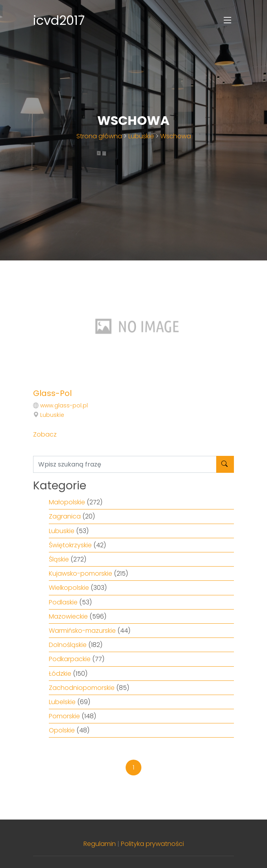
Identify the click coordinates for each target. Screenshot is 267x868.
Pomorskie (64, 716)
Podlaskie (63, 602)
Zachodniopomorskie (82, 688)
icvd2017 (59, 20)
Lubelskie (62, 702)
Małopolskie (67, 502)
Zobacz (45, 434)
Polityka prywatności (152, 844)
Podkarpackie (70, 659)
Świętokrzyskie (70, 545)
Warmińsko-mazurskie (82, 631)
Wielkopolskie (69, 588)
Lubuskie (141, 136)
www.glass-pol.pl (64, 405)
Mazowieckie (68, 616)
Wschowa (176, 136)
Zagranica (65, 516)
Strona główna (99, 136)
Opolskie (62, 730)
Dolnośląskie (68, 645)
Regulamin (100, 844)
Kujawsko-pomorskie (81, 573)
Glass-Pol (52, 393)
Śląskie (59, 559)
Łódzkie (60, 674)
